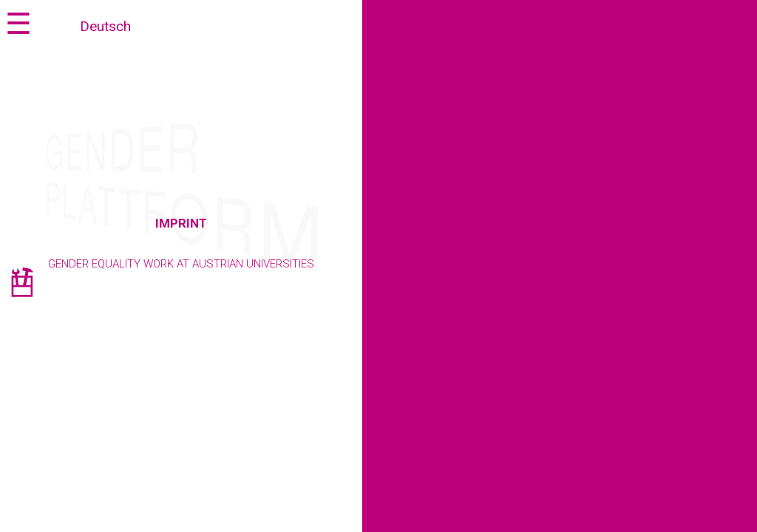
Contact (736, 276)
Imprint (181, 223)
